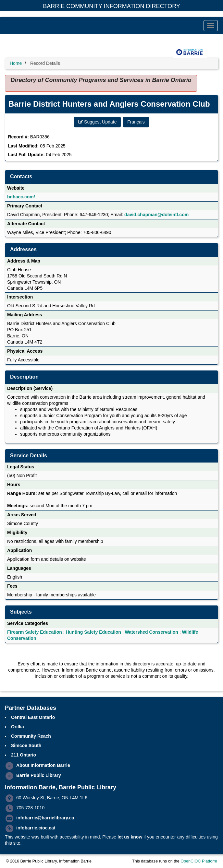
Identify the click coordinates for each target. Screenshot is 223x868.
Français (136, 122)
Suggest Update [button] (97, 122)
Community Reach (31, 736)
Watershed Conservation (152, 632)
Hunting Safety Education (93, 632)
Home (16, 63)
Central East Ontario (33, 717)
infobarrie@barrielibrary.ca (45, 818)
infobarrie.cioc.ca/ (36, 828)
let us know (130, 837)
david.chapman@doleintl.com (156, 215)
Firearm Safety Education (35, 632)
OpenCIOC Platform (199, 861)
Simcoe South (26, 745)
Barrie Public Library (39, 775)
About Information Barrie (43, 765)
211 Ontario (24, 755)
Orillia (18, 727)
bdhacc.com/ (21, 197)
